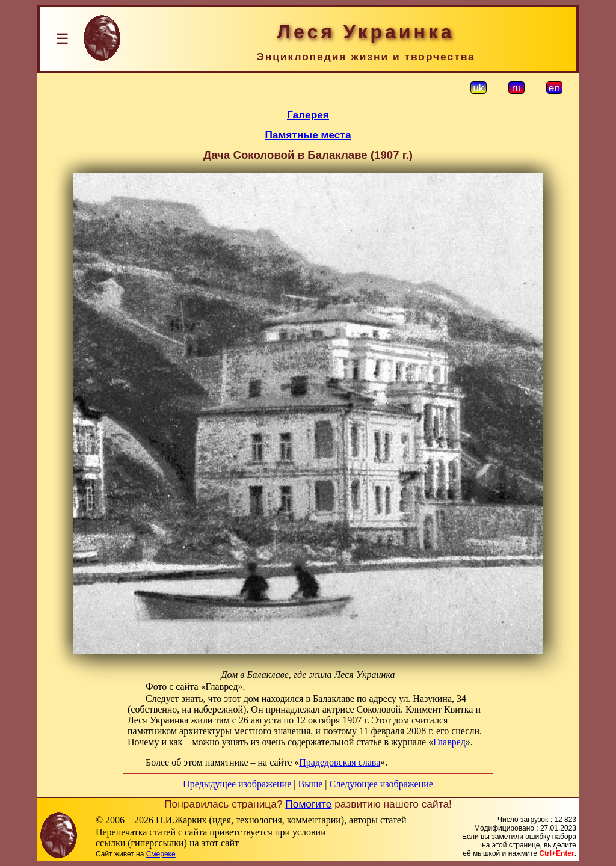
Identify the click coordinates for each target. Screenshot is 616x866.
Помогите (308, 804)
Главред (449, 742)
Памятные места (308, 135)
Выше (310, 784)
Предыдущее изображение (237, 784)
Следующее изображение (381, 784)
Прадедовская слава (340, 762)
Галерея (308, 115)
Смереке (161, 854)
